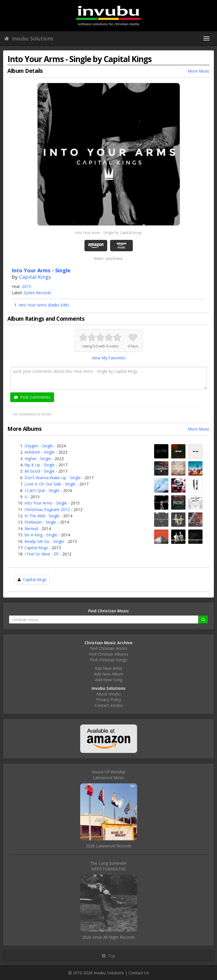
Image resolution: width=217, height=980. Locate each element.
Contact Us (139, 973)
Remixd (31, 529)
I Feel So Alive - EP (42, 554)
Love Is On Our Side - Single (50, 484)
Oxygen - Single (39, 446)
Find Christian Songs (108, 660)
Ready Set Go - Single (44, 541)
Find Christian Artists (109, 648)
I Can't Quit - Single (42, 490)
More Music (199, 71)
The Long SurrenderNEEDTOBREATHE (108, 866)
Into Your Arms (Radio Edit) (44, 305)
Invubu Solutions (29, 38)
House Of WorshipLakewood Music (108, 775)
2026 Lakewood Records (108, 846)
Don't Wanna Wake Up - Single (53, 478)
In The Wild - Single (42, 516)
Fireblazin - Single (40, 522)
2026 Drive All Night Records (108, 937)
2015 (26, 286)
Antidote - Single (40, 452)
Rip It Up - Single (40, 465)
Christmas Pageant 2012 (47, 509)
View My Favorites (109, 358)
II (26, 497)
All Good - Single (40, 471)
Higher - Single (38, 459)
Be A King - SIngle (41, 535)
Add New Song (109, 680)
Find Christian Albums (108, 654)
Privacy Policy (109, 700)
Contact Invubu (109, 705)
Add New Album (109, 674)
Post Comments (32, 397)
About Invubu (109, 694)
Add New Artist (108, 668)
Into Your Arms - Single (46, 503)
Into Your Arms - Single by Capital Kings (109, 232)
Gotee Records (37, 293)
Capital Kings (35, 277)
